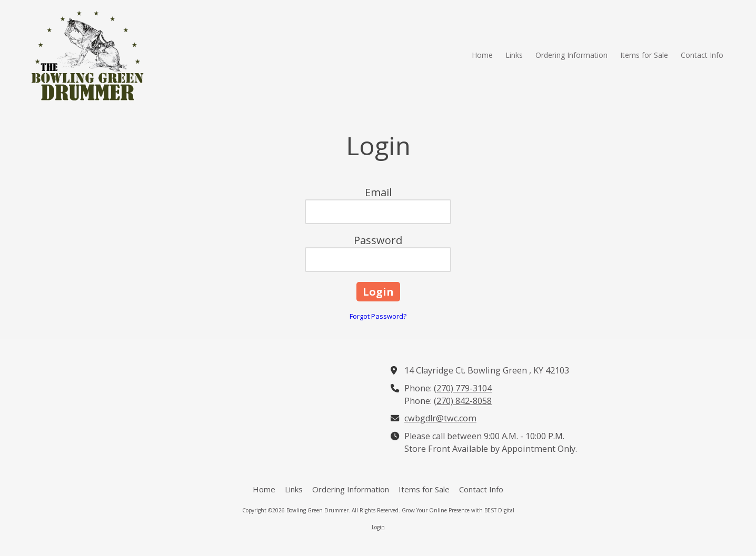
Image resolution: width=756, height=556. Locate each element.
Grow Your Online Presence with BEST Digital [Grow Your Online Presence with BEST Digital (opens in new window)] (458, 510)
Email (378, 192)
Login (378, 527)
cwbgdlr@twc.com (440, 418)
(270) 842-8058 (463, 401)
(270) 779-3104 (463, 388)
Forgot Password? (378, 316)
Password (378, 240)
